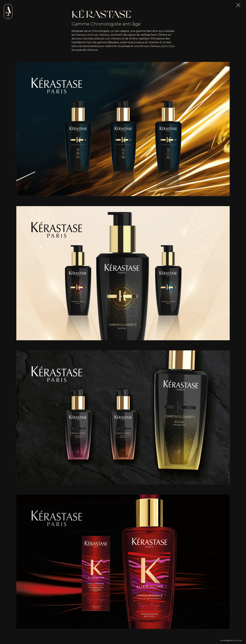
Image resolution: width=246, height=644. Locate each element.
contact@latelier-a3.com (231, 640)
